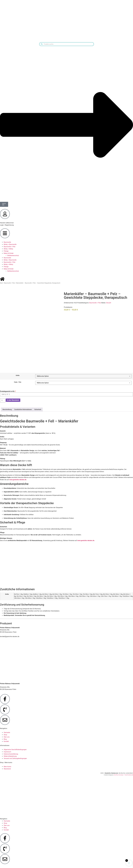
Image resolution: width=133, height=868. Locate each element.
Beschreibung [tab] (7, 409)
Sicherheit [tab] (38, 409)
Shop (5, 735)
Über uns (7, 737)
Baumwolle (7, 242)
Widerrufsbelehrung (10, 756)
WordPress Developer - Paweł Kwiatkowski (123, 775)
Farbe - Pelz (18, 382)
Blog (5, 739)
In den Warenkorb (13, 400)
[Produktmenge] (3, 400)
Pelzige (6, 251)
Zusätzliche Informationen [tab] (23, 409)
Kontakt (6, 741)
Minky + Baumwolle (10, 244)
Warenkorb (7, 769)
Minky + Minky (8, 249)
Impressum (7, 752)
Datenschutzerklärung (11, 754)
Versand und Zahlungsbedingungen (15, 758)
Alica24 (109, 303)
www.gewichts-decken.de (18, 480)
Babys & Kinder (9, 253)
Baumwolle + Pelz (10, 247)
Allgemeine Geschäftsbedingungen (15, 750)
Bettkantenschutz (13, 255)
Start (1, 283)
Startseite (7, 732)
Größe (18, 376)
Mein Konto (7, 767)
